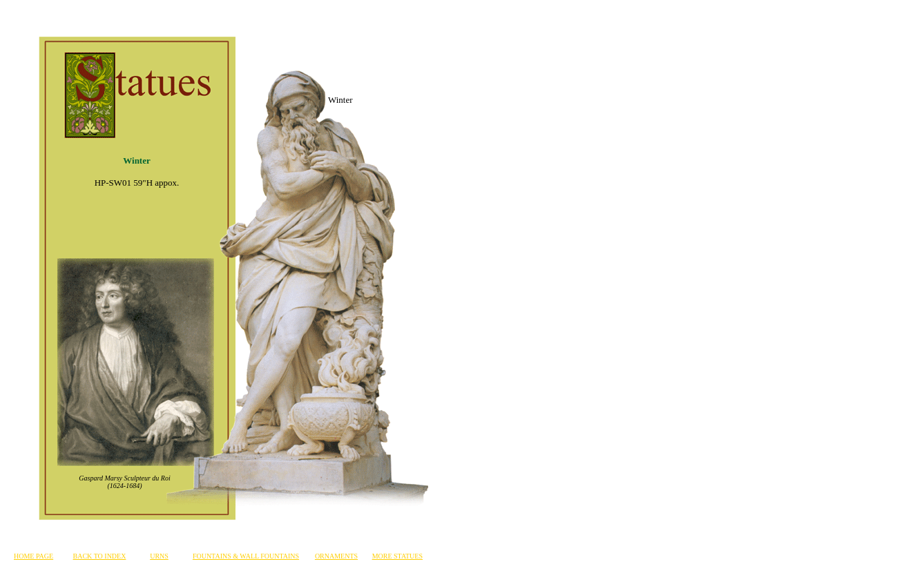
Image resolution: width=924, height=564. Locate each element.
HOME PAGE (33, 556)
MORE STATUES (397, 556)
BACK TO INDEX (100, 556)
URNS (159, 556)
